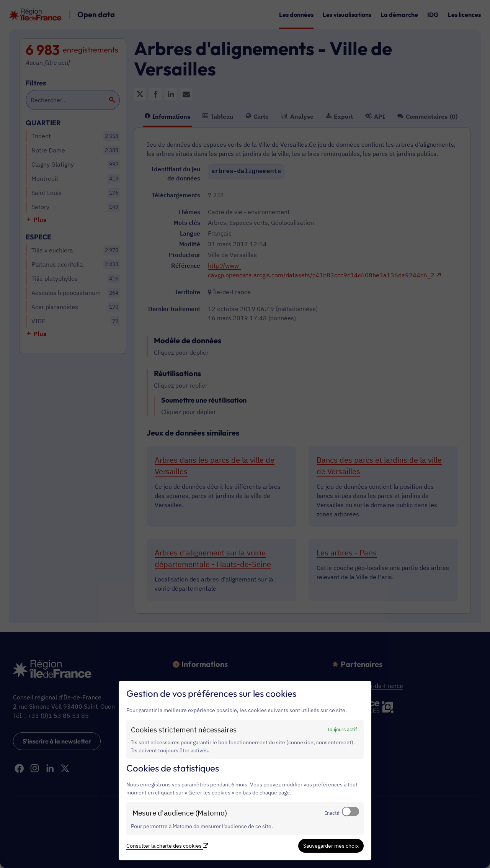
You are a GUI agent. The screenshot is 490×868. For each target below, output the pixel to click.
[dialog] (245, 771)
